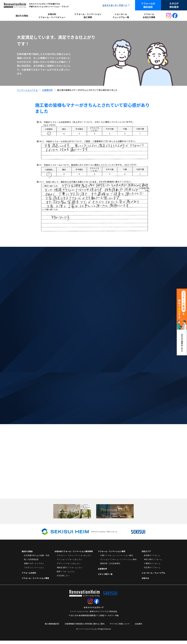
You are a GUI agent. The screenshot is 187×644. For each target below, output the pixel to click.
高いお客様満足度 (31, 563)
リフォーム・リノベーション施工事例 (88, 16)
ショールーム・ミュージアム (153, 576)
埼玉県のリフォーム (152, 571)
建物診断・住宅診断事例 (110, 567)
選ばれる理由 (22, 16)
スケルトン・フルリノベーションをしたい (74, 559)
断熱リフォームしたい (66, 575)
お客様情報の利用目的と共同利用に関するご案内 (85, 627)
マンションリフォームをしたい (69, 563)
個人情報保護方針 (52, 627)
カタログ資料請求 (174, 5)
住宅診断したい (63, 579)
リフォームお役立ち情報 (149, 16)
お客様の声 (102, 572)
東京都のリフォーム (152, 559)
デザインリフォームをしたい (69, 567)
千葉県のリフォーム (152, 567)
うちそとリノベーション (34, 571)
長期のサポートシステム (34, 567)
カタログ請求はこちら (182, 342)
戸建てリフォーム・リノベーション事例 (116, 559)
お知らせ (145, 581)
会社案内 (139, 627)
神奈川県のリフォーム (153, 563)
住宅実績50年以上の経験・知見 (37, 559)
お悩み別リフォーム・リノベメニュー (52, 16)
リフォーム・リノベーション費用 (35, 581)
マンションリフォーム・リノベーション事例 (118, 563)
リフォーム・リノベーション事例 (112, 555)
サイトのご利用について (120, 627)
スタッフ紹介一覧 (105, 577)
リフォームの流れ (29, 576)
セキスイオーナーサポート (115, 5)
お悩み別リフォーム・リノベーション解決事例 (74, 555)
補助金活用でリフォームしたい (69, 571)
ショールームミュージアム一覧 (121, 16)
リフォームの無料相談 (148, 5)
